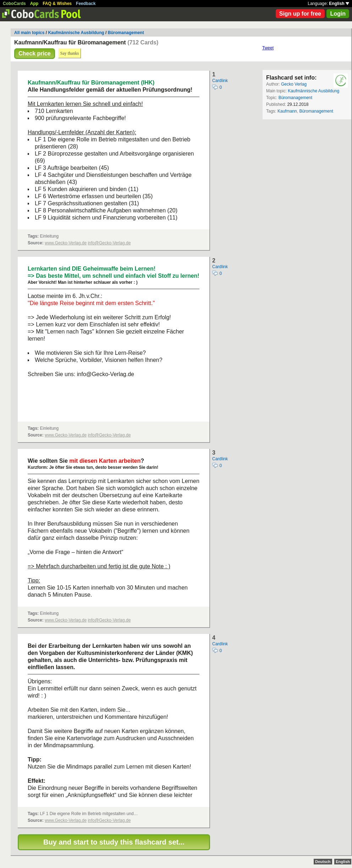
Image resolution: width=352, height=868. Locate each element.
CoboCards (14, 4)
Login (338, 14)
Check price (35, 53)
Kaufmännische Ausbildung (76, 33)
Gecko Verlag (294, 84)
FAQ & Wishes (57, 4)
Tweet (268, 48)
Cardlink (220, 81)
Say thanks (70, 53)
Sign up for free (300, 14)
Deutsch (323, 862)
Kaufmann (287, 111)
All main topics (29, 33)
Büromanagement (126, 33)
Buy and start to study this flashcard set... (114, 842)
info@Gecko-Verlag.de (109, 243)
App (34, 4)
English (339, 4)
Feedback (86, 4)
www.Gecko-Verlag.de (66, 243)
